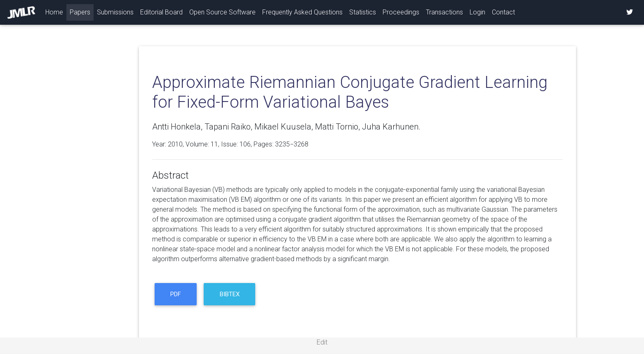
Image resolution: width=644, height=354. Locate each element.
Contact (503, 12)
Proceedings (401, 12)
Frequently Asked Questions (302, 12)
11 (214, 144)
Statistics (363, 12)
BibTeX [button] (230, 294)
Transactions (444, 12)
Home (56, 12)
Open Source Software (222, 12)
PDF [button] (176, 294)
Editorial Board (161, 12)
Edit (322, 342)
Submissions (115, 12)
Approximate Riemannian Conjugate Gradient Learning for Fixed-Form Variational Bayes (350, 92)
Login (477, 12)
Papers (80, 12)
